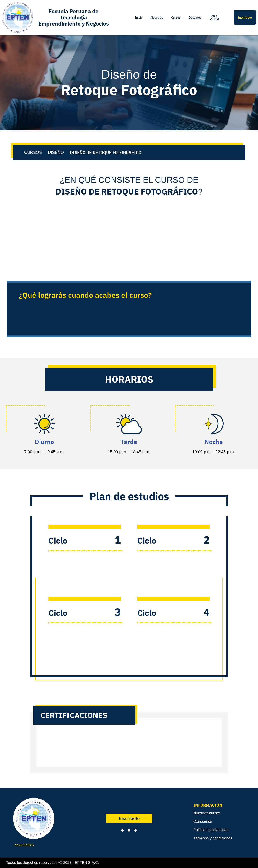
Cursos (176, 17)
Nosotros (157, 17)
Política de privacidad (211, 830)
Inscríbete (129, 818)
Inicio (139, 17)
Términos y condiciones (213, 838)
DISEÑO (56, 152)
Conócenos (203, 821)
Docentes (195, 17)
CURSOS (33, 152)
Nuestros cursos (207, 813)
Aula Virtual (214, 17)
